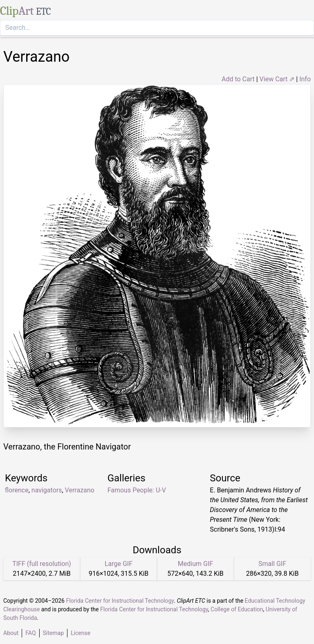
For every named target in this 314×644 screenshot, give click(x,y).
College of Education (237, 609)
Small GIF (272, 564)
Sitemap (53, 633)
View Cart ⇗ (277, 79)
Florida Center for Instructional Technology (120, 601)
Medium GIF (195, 564)
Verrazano (80, 490)
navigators (47, 490)
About (11, 633)
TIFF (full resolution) (42, 564)
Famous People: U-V (137, 490)
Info (305, 79)
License (81, 633)
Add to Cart (238, 79)
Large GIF (119, 564)
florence (17, 490)
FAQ (30, 633)
